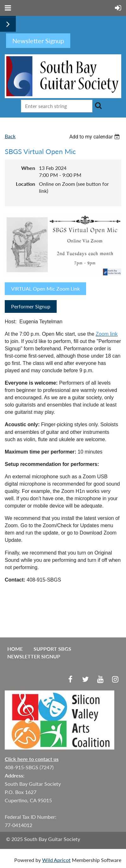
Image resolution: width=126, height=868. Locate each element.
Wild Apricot (56, 860)
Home (15, 649)
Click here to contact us (32, 759)
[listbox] (95, 137)
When (28, 168)
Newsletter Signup (34, 656)
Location (25, 184)
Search (98, 105)
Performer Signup (31, 306)
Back (10, 136)
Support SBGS (52, 649)
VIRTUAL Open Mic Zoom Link (45, 289)
